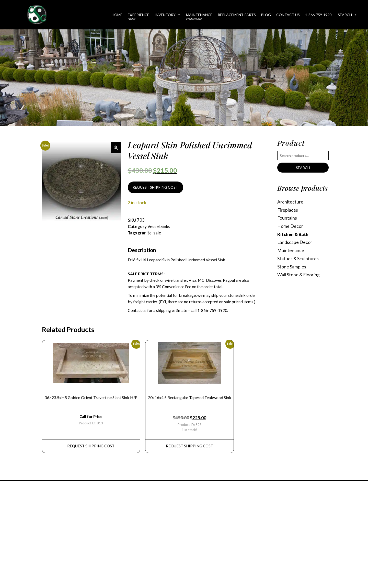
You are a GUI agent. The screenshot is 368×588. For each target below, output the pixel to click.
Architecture (290, 202)
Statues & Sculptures (298, 259)
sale (157, 233)
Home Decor (290, 226)
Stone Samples (292, 267)
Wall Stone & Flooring (298, 275)
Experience (139, 16)
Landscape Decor (295, 242)
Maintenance (199, 16)
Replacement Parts (237, 15)
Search (347, 15)
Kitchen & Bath (293, 234)
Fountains (287, 218)
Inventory (168, 15)
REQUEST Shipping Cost (91, 446)
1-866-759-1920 (318, 15)
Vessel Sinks (159, 227)
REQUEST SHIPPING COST (155, 187)
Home (117, 15)
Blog (266, 15)
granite (145, 233)
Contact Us (288, 15)
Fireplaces (288, 210)
